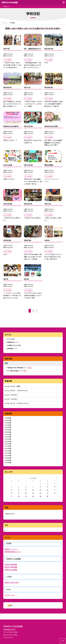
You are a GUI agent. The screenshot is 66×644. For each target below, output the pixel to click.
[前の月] (10, 478)
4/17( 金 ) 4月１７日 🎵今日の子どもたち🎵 (17, 403)
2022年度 (8, 427)
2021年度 (8, 430)
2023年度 (8, 425)
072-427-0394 (12, 632)
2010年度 (8, 456)
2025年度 (8, 420)
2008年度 (8, 460)
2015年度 (8, 444)
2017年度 (8, 439)
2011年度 (8, 453)
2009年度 (8, 458)
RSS (11, 605)
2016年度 (8, 441)
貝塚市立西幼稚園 (11, 564)
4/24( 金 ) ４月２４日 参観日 (12, 386)
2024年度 (8, 423)
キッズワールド (11, 595)
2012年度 (8, 451)
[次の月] (56, 478)
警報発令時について (13, 342)
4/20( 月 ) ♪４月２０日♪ (11, 399)
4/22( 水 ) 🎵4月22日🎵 (11, 395)
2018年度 (8, 437)
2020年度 (8, 432)
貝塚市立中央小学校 (11, 582)
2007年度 (8, 463)
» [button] (37, 311)
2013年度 (8, 449)
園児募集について (12, 348)
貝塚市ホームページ (11, 549)
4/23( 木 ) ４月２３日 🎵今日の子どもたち (16, 391)
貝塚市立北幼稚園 (11, 570)
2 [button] (33, 311)
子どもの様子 (11, 339)
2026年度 (8, 418)
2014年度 (8, 446)
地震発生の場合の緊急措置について (19, 368)
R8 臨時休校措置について (17, 371)
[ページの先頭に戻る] (63, 641)
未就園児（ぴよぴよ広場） (14, 345)
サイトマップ (9, 638)
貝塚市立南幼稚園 (11, 567)
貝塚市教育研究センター (13, 552)
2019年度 (8, 434)
